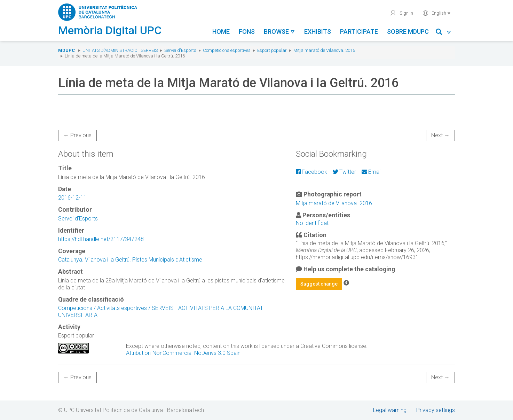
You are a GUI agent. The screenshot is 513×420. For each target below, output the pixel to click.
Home (221, 32)
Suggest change (319, 284)
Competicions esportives (227, 50)
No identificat (312, 223)
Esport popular (272, 50)
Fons (247, 32)
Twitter (344, 172)
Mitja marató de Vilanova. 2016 (324, 50)
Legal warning (390, 410)
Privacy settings (436, 410)
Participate (359, 32)
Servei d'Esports (180, 50)
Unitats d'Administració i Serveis (120, 50)
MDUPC (66, 50)
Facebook (311, 172)
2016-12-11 (72, 198)
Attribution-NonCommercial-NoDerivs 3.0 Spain (183, 353)
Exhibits (318, 32)
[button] (444, 33)
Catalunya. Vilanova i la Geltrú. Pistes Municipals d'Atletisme (130, 260)
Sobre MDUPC (408, 32)
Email (372, 172)
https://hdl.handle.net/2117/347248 (101, 239)
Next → (440, 135)
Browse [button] (279, 32)
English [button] (437, 13)
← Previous (77, 135)
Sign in (401, 13)
